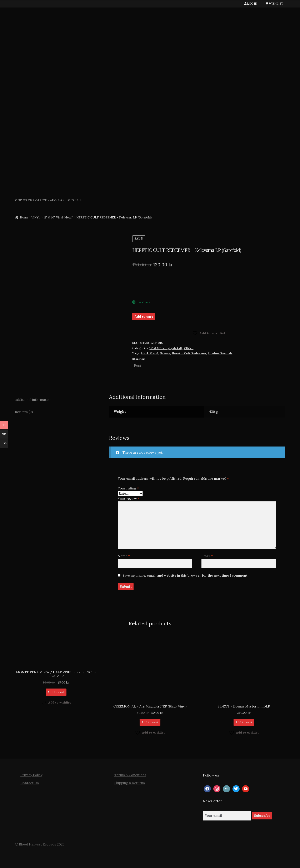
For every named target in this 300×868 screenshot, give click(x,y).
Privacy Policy (31, 775)
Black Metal (149, 353)
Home (24, 217)
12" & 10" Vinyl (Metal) (58, 217)
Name (124, 556)
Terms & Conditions (130, 775)
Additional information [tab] (33, 400)
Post (138, 365)
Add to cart (144, 316)
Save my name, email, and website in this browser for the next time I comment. (185, 575)
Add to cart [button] (56, 692)
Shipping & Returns (130, 783)
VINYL (36, 217)
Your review (129, 499)
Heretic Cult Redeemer (189, 353)
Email (207, 556)
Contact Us (30, 783)
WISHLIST (274, 4)
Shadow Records (220, 353)
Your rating (128, 488)
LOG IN (251, 4)
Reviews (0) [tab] (24, 412)
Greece (165, 353)
